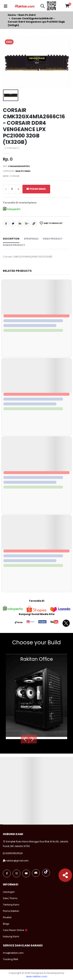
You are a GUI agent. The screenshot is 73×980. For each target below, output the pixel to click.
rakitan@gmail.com (17, 861)
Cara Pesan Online (13, 930)
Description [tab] (11, 239)
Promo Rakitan (11, 911)
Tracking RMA (11, 959)
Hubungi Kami (11, 937)
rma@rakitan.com (13, 953)
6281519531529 (14, 853)
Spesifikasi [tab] (31, 239)
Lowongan (9, 892)
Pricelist (7, 917)
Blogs (6, 924)
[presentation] (25, 739)
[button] (43, 7)
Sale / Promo (10, 898)
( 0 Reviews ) (12, 148)
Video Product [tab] (53, 239)
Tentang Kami (11, 905)
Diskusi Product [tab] (14, 245)
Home (12, 15)
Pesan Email (36, 189)
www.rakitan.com (37, 976)
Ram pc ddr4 (27, 15)
